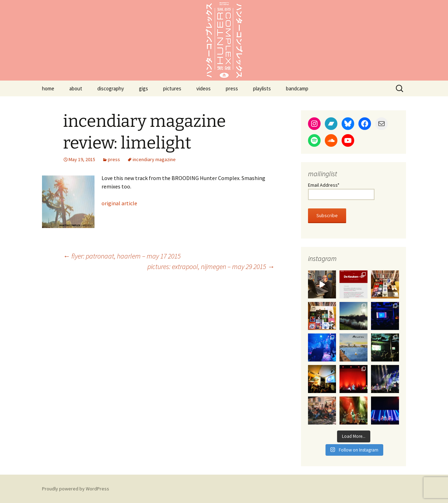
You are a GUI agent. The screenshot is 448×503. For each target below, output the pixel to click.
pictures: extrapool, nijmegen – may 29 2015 (211, 266)
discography (111, 88)
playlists (262, 88)
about (76, 88)
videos (204, 88)
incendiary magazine (154, 159)
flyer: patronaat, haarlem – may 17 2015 (122, 256)
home (48, 88)
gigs (143, 88)
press (232, 88)
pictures (172, 88)
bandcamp (297, 88)
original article (119, 203)
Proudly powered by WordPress (76, 489)
